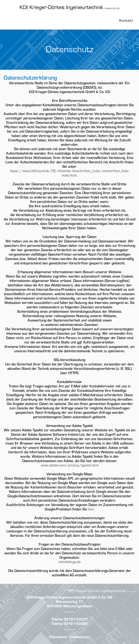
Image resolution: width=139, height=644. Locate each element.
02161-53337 (76, 619)
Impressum (58, 637)
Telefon (58, 619)
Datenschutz (80, 637)
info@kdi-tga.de (70, 562)
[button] (69, 19)
